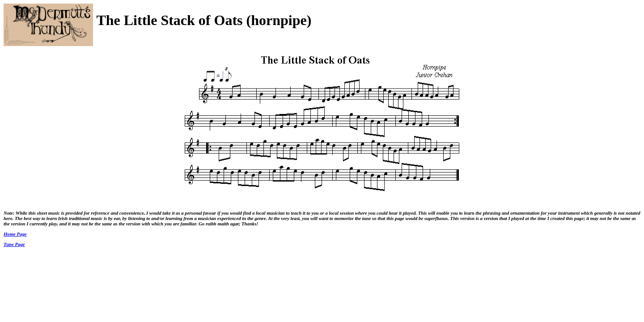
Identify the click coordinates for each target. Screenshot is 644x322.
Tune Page (14, 244)
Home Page (15, 234)
